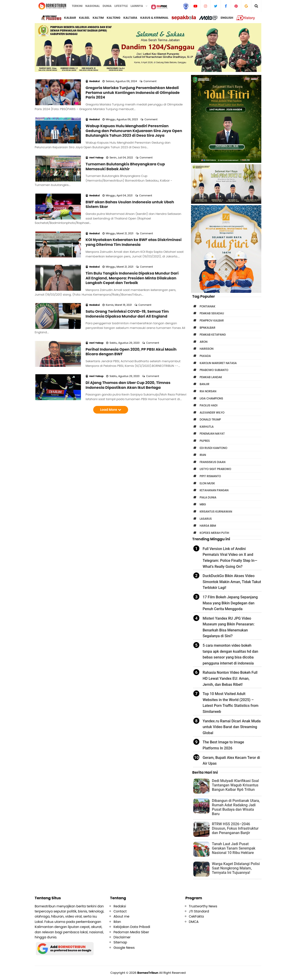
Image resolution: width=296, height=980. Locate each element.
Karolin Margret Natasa (218, 363)
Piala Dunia (208, 497)
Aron (203, 342)
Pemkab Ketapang (213, 335)
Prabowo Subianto (214, 370)
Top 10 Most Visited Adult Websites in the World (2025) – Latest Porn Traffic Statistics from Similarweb (230, 703)
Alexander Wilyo (212, 413)
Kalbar (70, 18)
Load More (111, 353)
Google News (124, 948)
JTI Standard (199, 911)
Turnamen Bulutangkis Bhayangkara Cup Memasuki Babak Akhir (125, 148)
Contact (120, 911)
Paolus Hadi (208, 405)
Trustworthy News (203, 906)
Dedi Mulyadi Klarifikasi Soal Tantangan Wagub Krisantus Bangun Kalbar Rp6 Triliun (235, 785)
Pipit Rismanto (210, 476)
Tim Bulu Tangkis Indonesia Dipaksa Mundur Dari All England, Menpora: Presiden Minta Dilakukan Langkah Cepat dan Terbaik (132, 240)
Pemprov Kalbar (212, 320)
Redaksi (120, 906)
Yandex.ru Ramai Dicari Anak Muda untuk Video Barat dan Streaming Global (232, 727)
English (227, 18)
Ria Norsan (208, 391)
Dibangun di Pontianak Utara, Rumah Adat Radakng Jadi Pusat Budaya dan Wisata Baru (236, 807)
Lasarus (206, 519)
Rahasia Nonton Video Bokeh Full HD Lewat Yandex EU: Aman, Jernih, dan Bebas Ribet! (230, 678)
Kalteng (113, 18)
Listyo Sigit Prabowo (215, 469)
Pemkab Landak (211, 377)
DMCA (194, 922)
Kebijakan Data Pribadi (132, 927)
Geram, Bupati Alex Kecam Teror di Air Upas (231, 761)
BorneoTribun (148, 973)
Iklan (117, 922)
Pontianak (207, 306)
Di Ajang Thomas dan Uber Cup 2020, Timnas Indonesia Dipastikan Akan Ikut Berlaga (128, 328)
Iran (203, 455)
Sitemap (120, 942)
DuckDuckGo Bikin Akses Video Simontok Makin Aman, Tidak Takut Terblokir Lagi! (232, 582)
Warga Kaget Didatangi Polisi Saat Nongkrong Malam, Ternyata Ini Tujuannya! (236, 868)
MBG (203, 504)
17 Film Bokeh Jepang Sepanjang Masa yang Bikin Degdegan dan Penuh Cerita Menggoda (230, 603)
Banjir (204, 384)
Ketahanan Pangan (214, 490)
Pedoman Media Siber (131, 932)
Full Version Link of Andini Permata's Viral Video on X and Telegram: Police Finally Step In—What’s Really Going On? (230, 558)
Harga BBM (208, 526)
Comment (150, 75)
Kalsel (84, 18)
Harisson (207, 349)
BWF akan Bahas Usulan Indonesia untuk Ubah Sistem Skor (130, 179)
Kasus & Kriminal (154, 18)
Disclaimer (122, 937)
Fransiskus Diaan (213, 462)
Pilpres (205, 441)
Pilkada (205, 356)
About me (122, 916)
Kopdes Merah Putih (214, 533)
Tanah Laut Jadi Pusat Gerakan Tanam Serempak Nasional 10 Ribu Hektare (234, 848)
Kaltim (98, 18)
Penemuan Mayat (212, 434)
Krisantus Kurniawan (216, 512)
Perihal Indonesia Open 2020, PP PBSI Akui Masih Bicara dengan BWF (131, 301)
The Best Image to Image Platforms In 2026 (223, 745)
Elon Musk (207, 483)
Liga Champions (211, 398)
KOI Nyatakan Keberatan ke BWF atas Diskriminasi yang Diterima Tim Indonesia (134, 211)
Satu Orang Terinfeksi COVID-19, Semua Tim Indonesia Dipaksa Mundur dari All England (127, 270)
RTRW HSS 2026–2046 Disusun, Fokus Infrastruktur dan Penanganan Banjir (235, 828)
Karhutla (207, 427)
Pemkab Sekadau (212, 313)
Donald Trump (210, 419)
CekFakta (196, 916)
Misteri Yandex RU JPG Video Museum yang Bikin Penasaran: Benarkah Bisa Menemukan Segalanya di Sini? (228, 627)
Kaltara (130, 18)
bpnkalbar (207, 328)
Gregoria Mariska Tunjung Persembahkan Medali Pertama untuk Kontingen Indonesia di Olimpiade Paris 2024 (133, 86)
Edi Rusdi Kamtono (213, 448)
